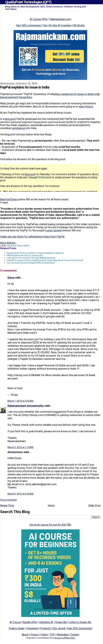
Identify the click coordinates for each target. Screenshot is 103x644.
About (25, 635)
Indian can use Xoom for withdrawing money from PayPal (32, 237)
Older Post (94, 505)
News (20, 246)
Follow (44, 635)
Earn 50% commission (29, 25)
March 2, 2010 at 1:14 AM (20, 447)
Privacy (34, 635)
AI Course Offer (39, 19)
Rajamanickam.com (60, 19)
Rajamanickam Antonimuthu (26, 406)
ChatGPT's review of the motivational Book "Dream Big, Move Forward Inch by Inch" (45, 260)
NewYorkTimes (9, 199)
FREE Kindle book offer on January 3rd (25, 255)
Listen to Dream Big (80, 622)
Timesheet (32, 628)
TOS (52, 635)
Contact (75, 635)
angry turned (54, 230)
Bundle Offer (30, 622)
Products (45, 628)
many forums (86, 107)
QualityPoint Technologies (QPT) (28, 2)
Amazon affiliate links (65, 638)
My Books (79, 25)
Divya (11, 278)
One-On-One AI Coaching (57, 25)
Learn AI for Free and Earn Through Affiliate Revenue (31, 258)
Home (51, 505)
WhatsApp (63, 635)
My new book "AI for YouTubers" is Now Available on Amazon (35, 253)
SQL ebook (59, 628)
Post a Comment (9, 500)
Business (12, 246)
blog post (10, 119)
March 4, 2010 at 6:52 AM (20, 494)
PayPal (26, 246)
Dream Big (61, 622)
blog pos (30, 174)
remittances (19, 128)
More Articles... (9, 243)
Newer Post (7, 505)
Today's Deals (16, 628)
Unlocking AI (46, 622)
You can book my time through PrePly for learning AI (31, 263)
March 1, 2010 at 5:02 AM (20, 401)
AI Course (15, 622)
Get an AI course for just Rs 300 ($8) (50, 525)
